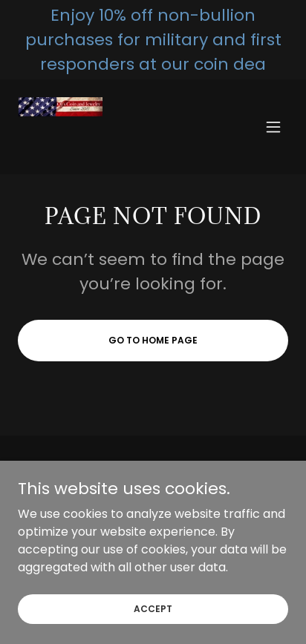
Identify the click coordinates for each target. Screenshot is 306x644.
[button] (273, 127)
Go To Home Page (153, 340)
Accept (153, 608)
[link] (60, 127)
